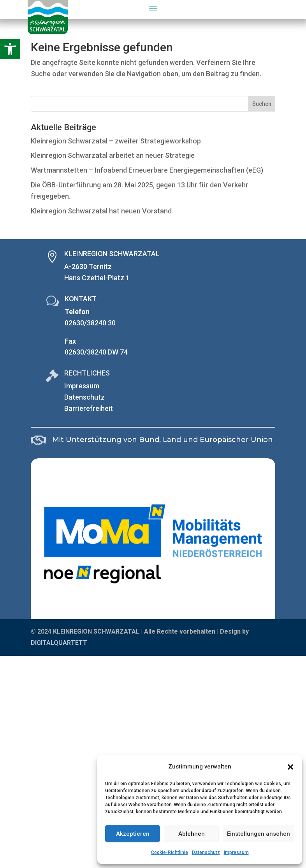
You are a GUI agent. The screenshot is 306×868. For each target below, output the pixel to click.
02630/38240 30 (90, 323)
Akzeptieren (133, 834)
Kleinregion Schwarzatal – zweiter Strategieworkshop (116, 141)
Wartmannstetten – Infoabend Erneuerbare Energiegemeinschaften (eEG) (147, 170)
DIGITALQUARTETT (59, 643)
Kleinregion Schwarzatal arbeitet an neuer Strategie (113, 155)
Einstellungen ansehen (259, 834)
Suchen (262, 104)
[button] (10, 49)
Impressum (236, 852)
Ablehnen (192, 834)
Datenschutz (206, 852)
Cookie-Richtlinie (170, 852)
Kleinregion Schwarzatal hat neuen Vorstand (101, 211)
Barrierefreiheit (89, 408)
